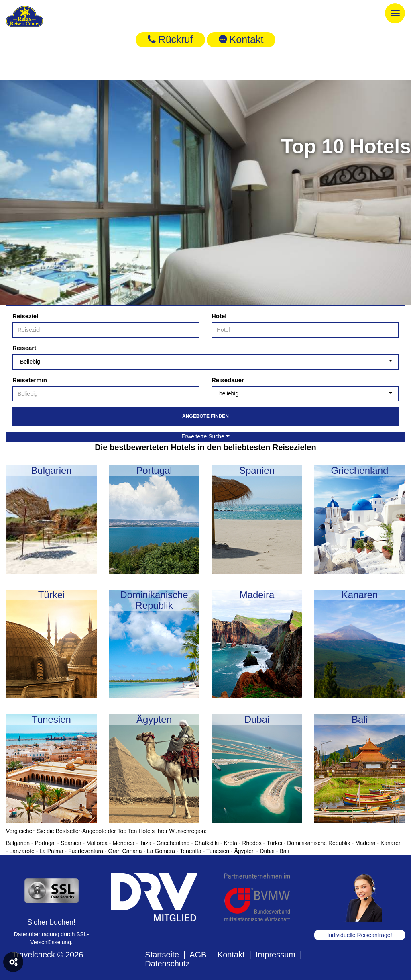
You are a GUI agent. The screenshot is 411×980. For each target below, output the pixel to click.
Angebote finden (205, 416)
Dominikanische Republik (318, 843)
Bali (284, 851)
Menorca (123, 843)
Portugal (45, 843)
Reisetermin (30, 380)
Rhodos (252, 843)
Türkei (274, 843)
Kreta (230, 843)
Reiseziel (25, 316)
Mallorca (97, 843)
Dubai (267, 851)
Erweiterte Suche (205, 436)
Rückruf (170, 39)
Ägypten (244, 851)
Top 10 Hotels (346, 147)
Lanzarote (22, 851)
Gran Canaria (125, 851)
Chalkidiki (207, 843)
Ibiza (145, 843)
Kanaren (391, 843)
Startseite (162, 955)
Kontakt (241, 39)
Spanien (71, 843)
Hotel (219, 316)
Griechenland (173, 843)
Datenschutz (167, 964)
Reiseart (24, 348)
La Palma (51, 851)
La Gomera (161, 851)
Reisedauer (228, 380)
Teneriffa (190, 851)
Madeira (365, 843)
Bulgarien (18, 843)
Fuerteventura (86, 851)
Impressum (276, 955)
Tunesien (218, 851)
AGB (198, 955)
